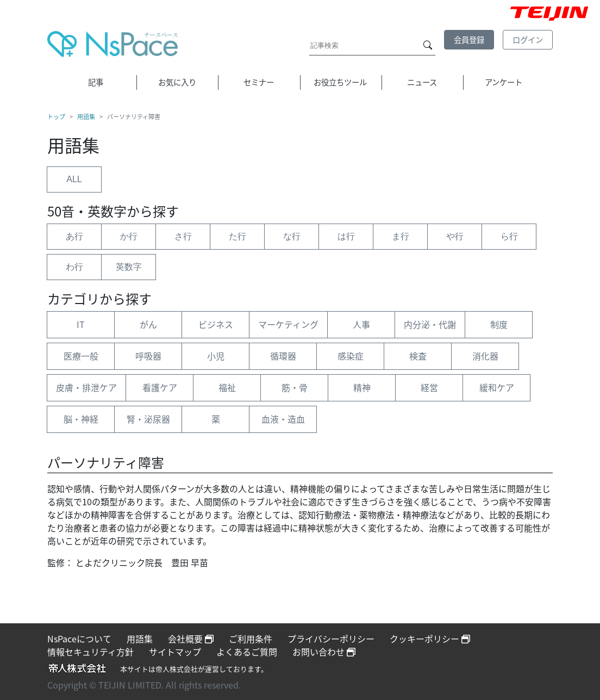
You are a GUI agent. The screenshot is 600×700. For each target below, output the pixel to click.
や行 (455, 236)
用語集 (86, 117)
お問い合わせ (324, 652)
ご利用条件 (251, 639)
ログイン (528, 40)
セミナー (259, 82)
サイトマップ (175, 652)
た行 (237, 236)
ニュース (422, 82)
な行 (292, 236)
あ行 (74, 236)
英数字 (129, 267)
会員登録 (469, 40)
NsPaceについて (79, 639)
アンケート (504, 82)
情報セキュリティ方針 (90, 652)
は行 (346, 236)
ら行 (509, 236)
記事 (96, 82)
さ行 (183, 236)
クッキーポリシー (430, 639)
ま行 (401, 236)
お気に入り (177, 82)
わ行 (74, 267)
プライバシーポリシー (331, 639)
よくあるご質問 (247, 652)
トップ (56, 117)
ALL (74, 179)
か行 (129, 236)
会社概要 (191, 639)
